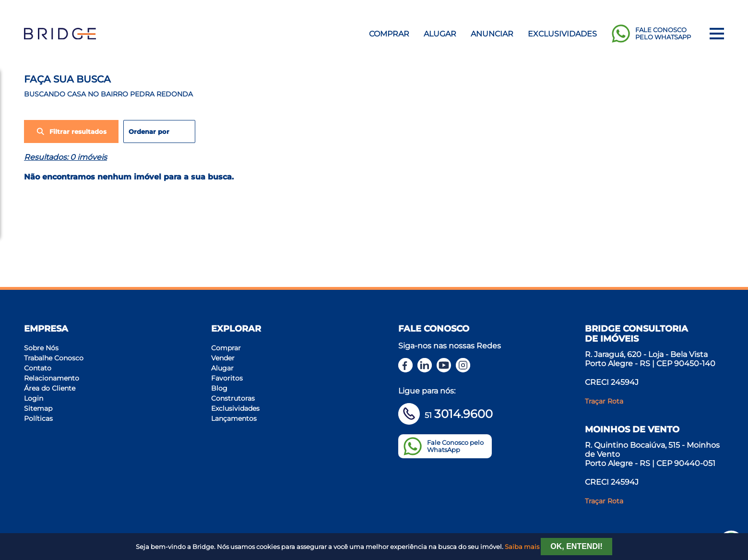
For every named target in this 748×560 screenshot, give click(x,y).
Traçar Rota (604, 401)
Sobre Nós (41, 348)
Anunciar (492, 34)
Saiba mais (522, 547)
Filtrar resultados (71, 131)
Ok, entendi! (576, 546)
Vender (223, 358)
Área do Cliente (50, 388)
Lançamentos (234, 418)
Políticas (38, 418)
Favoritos (227, 378)
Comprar (389, 34)
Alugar (440, 34)
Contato (38, 368)
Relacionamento (52, 378)
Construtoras (233, 398)
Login (34, 398)
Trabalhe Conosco (54, 358)
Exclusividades (562, 34)
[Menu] (717, 34)
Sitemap (38, 408)
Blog (219, 388)
